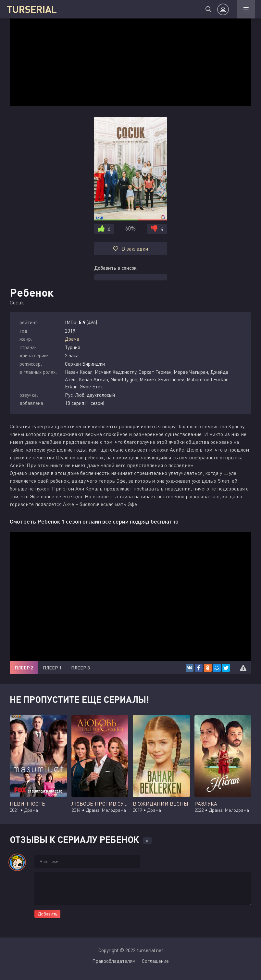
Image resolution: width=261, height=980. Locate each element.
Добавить (47, 914)
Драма (72, 339)
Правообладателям (114, 961)
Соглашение (155, 961)
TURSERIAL (31, 9)
